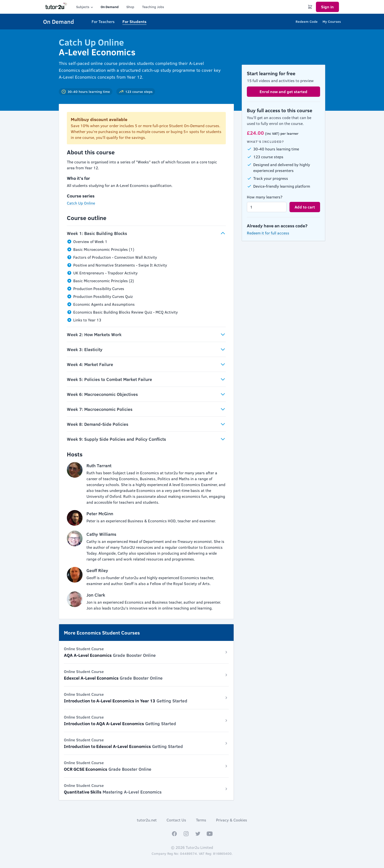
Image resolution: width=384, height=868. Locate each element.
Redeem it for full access (268, 233)
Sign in (327, 7)
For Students (134, 21)
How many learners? (265, 197)
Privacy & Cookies (232, 820)
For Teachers (103, 21)
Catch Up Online (81, 203)
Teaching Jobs (153, 7)
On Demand (110, 7)
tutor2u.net (147, 820)
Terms (201, 820)
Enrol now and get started (283, 92)
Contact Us (176, 820)
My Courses (332, 21)
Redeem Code (307, 21)
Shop (130, 7)
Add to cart (305, 207)
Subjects (85, 7)
